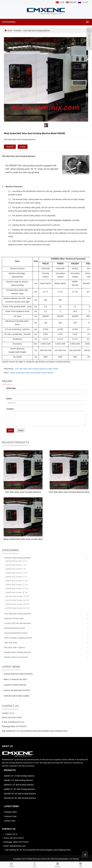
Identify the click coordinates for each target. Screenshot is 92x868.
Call (35, 864)
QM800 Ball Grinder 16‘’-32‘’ (17, 592)
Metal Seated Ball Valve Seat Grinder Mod (23, 539)
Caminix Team (10, 821)
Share (12, 864)
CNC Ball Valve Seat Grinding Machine (23, 492)
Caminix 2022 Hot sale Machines (18, 623)
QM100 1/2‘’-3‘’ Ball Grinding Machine (19, 776)
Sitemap (76, 859)
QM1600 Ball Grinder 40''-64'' (17, 604)
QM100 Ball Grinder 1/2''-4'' (17, 561)
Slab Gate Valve (11, 643)
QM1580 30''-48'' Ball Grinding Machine (20, 794)
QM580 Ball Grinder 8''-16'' (16, 577)
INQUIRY (10, 147)
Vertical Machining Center (15, 628)
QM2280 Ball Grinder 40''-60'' (17, 608)
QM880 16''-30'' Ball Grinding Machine (19, 789)
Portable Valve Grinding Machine (18, 652)
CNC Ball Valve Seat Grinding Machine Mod (69, 492)
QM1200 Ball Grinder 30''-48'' (17, 600)
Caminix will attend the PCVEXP (17, 690)
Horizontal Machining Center (16, 633)
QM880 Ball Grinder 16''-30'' (17, 589)
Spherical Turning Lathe (14, 618)
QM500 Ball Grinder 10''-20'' (17, 581)
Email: (9, 399)
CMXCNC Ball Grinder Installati (16, 696)
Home (10, 31)
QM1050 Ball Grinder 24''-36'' (17, 596)
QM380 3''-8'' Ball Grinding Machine (18, 780)
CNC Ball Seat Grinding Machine (36, 31)
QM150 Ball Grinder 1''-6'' (16, 565)
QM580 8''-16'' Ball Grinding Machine (19, 785)
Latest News (11, 806)
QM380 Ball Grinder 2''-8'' (16, 569)
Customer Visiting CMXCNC (15, 685)
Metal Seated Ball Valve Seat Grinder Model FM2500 (32, 373)
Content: (10, 409)
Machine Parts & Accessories (16, 657)
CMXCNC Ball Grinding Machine (17, 558)
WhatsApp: (11, 388)
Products (18, 31)
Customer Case (10, 816)
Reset (21, 430)
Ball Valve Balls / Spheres (15, 647)
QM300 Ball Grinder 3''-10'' (16, 573)
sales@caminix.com (16, 722)
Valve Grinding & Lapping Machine (18, 638)
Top (81, 864)
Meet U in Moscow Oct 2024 (15, 679)
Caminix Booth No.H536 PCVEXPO (18, 674)
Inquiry (58, 864)
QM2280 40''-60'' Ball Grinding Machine (20, 798)
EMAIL (23, 147)
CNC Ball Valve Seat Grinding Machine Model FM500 (37, 369)
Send (10, 430)
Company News (10, 812)
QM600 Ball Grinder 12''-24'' (17, 585)
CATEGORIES (9, 22)
